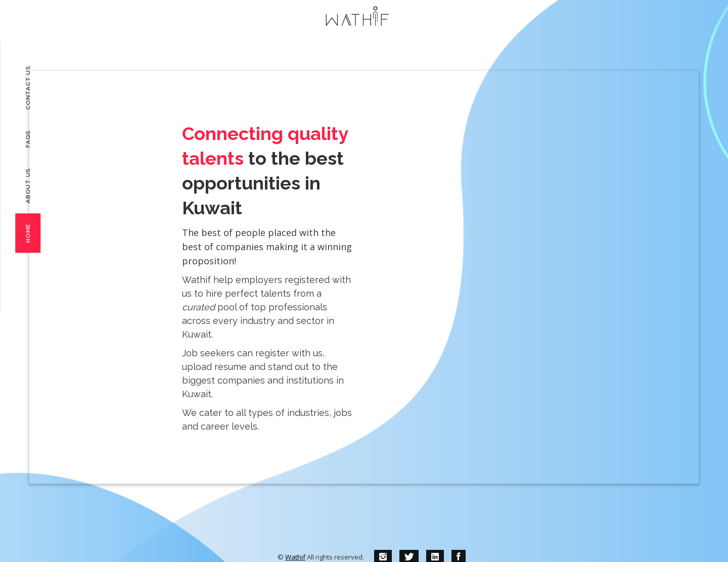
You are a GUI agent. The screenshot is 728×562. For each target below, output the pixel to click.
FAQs (28, 139)
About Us (28, 185)
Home (28, 233)
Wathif (295, 557)
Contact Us (28, 88)
